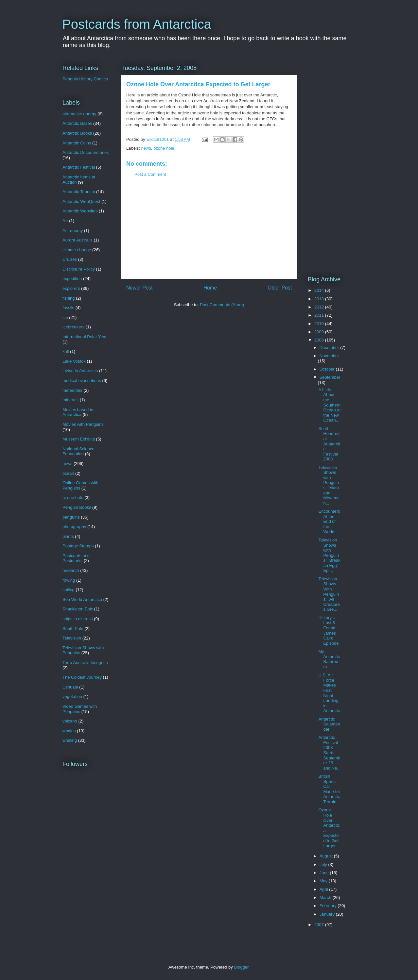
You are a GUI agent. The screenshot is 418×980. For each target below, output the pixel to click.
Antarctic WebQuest (81, 201)
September (330, 377)
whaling (70, 740)
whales (69, 731)
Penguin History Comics (85, 79)
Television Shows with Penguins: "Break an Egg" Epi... (329, 555)
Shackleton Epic (78, 609)
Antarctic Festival (79, 167)
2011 (320, 315)
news (146, 148)
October (328, 369)
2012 (320, 307)
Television (72, 638)
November (329, 356)
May (324, 881)
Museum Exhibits (79, 439)
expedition (72, 279)
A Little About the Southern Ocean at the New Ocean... (329, 405)
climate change (77, 250)
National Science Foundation (78, 451)
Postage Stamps (78, 546)
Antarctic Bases (77, 123)
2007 (320, 925)
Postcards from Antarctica (137, 24)
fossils (68, 308)
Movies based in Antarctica (78, 412)
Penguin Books (77, 507)
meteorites (72, 390)
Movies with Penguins (83, 424)
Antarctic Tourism (79, 192)
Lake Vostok (74, 361)
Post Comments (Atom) (222, 305)
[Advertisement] (209, 233)
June (325, 873)
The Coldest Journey (82, 677)
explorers (71, 288)
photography (74, 527)
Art (65, 221)
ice (65, 317)
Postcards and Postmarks (76, 558)
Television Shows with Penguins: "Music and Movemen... (329, 485)
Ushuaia (70, 687)
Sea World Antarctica (82, 599)
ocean (68, 473)
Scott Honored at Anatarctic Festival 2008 (329, 444)
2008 (320, 340)
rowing (69, 580)
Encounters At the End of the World (329, 521)
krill (66, 351)
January (328, 914)
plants (68, 536)
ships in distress (78, 619)
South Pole (73, 629)
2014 (320, 290)
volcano (70, 721)
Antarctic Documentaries (86, 152)
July (324, 864)
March (326, 897)
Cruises (70, 259)
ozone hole (164, 148)
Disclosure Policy (79, 269)
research (71, 570)
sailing (69, 590)
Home (210, 288)
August (327, 856)
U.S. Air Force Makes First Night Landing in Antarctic (329, 693)
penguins (71, 517)
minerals (70, 400)
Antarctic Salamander (329, 724)
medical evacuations (82, 381)
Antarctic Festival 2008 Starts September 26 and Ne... (329, 753)
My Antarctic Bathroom (329, 659)
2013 (320, 299)
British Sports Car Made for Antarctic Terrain (329, 789)
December (330, 348)
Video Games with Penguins (80, 709)
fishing (69, 298)
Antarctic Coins (77, 143)
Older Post (280, 288)
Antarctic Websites (80, 211)
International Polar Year (85, 337)
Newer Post (139, 288)
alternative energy (79, 114)
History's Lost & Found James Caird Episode (328, 631)
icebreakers (73, 327)
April (324, 889)
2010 (320, 324)
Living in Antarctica (80, 371)
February (329, 906)
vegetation (72, 697)
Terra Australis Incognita (85, 663)
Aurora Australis (78, 240)
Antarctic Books (77, 133)
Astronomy (73, 231)
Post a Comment (150, 174)
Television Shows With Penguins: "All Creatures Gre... (329, 594)
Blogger (241, 967)
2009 (320, 332)
